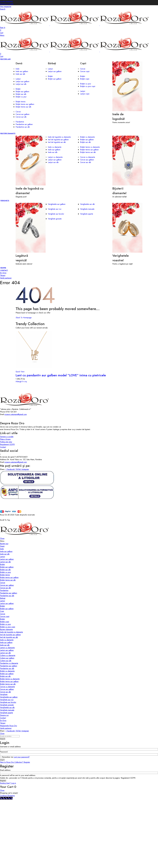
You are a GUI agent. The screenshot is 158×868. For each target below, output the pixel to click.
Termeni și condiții (7, 4)
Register (3, 781)
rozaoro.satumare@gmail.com (16, 414)
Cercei (18, 112)
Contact (3, 447)
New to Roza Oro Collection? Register (15, 762)
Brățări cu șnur (86, 84)
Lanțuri (18, 79)
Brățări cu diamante (87, 137)
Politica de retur (6, 442)
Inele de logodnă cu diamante (59, 137)
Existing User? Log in (8, 783)
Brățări (18, 89)
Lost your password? (22, 757)
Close (2, 538)
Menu (2, 35)
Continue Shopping (7, 796)
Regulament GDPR (7, 444)
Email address (6, 770)
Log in (2, 760)
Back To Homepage (24, 318)
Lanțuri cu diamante (55, 157)
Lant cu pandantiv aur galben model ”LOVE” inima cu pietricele (61, 375)
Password (5, 752)
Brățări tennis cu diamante (90, 147)
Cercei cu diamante (88, 157)
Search (3, 739)
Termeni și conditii (7, 437)
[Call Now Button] (6, 798)
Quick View (20, 372)
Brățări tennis (21, 102)
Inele (17, 69)
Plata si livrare (5, 439)
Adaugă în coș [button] (21, 381)
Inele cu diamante (55, 147)
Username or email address (11, 747)
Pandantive (20, 122)
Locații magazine (6, 1)
